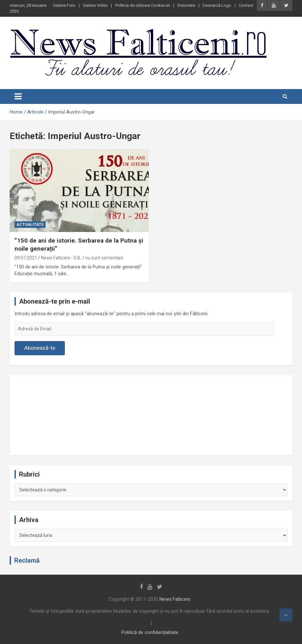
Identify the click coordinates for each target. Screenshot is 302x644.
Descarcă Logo (217, 5)
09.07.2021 (26, 258)
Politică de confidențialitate (150, 632)
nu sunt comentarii (104, 258)
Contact (246, 5)
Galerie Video (95, 5)
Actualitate (30, 225)
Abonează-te (40, 348)
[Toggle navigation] (18, 96)
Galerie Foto (64, 5)
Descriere (186, 5)
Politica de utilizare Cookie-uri (143, 5)
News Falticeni (175, 599)
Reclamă (27, 560)
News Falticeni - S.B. (61, 258)
